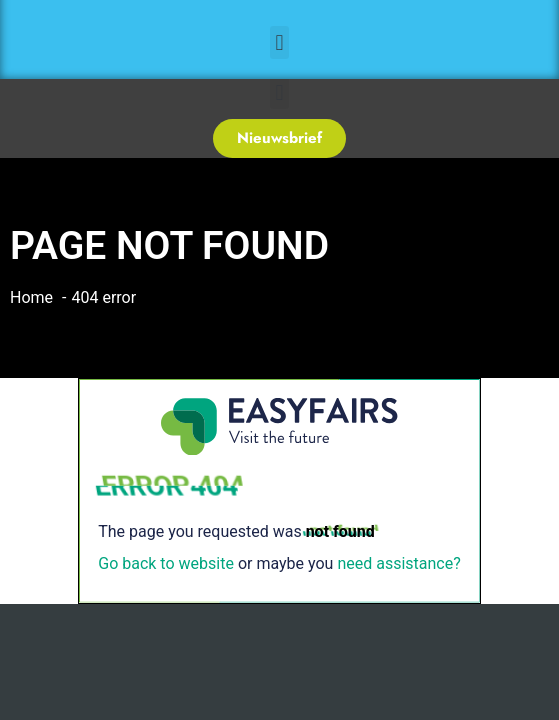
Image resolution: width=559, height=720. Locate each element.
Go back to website (166, 563)
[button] (279, 42)
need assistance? (398, 563)
